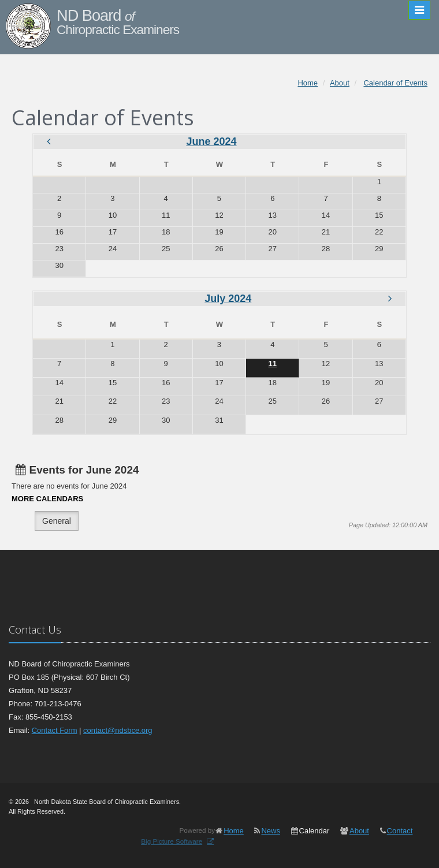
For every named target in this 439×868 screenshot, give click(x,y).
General (57, 521)
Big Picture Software (172, 841)
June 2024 (211, 141)
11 (273, 364)
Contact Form (55, 730)
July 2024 (228, 299)
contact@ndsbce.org (118, 730)
